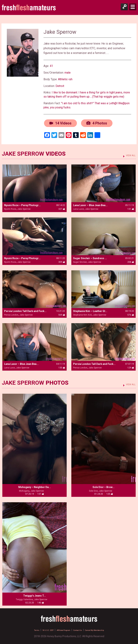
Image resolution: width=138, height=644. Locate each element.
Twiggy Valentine (24, 598)
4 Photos (96, 123)
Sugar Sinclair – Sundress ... (90, 257)
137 (41, 493)
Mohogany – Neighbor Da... (35, 486)
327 (62, 208)
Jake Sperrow (24, 208)
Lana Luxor (79, 208)
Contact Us (81, 629)
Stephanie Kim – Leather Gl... (90, 310)
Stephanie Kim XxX (82, 314)
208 (131, 261)
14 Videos (60, 123)
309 (62, 261)
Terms (25, 629)
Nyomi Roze (10, 208)
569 (62, 314)
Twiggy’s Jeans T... (34, 595)
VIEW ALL (129, 154)
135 (62, 367)
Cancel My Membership (103, 629)
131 (131, 208)
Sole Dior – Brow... (103, 486)
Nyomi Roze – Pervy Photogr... (22, 204)
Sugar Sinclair (80, 261)
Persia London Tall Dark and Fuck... (25, 310)
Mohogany (24, 490)
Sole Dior (93, 490)
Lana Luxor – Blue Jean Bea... (90, 204)
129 (131, 367)
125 (110, 493)
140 (41, 601)
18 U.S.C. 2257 (40, 629)
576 (131, 314)
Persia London (11, 314)
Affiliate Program (61, 629)
